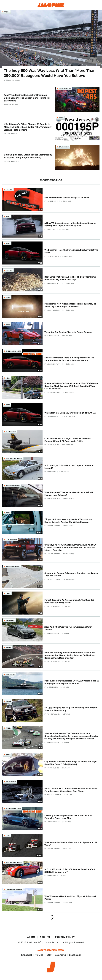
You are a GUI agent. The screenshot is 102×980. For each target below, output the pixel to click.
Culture (9, 189)
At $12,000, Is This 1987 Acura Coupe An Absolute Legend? (69, 467)
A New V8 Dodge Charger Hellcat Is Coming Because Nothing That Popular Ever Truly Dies (70, 224)
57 (41, 828)
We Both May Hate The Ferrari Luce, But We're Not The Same (71, 251)
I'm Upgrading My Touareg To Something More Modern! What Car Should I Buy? (71, 709)
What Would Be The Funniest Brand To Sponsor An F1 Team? (71, 844)
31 (41, 505)
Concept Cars (11, 539)
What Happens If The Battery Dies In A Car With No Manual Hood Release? (69, 494)
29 (41, 559)
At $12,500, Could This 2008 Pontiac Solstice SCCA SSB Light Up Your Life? (70, 871)
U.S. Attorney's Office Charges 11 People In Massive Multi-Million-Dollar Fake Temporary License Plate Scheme (28, 127)
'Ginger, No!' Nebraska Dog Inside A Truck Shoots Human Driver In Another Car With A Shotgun (68, 521)
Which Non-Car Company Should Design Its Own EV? (70, 413)
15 (41, 263)
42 (41, 586)
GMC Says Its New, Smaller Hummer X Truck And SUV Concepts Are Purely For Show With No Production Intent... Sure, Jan (70, 547)
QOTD (8, 324)
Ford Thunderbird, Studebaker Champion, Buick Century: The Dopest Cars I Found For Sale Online (27, 98)
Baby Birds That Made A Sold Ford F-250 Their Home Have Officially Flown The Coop (70, 278)
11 (41, 290)
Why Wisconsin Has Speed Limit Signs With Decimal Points (70, 898)
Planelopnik (11, 432)
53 (41, 371)
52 (41, 909)
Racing (7, 12)
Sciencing (60, 955)
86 (41, 774)
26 (41, 344)
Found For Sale (65, 89)
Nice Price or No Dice (14, 459)
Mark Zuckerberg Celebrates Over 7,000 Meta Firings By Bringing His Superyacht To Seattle (72, 682)
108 (40, 532)
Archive (45, 937)
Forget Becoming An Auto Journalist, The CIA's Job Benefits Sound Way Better (69, 601)
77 (41, 478)
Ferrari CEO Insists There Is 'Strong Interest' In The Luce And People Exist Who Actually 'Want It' (69, 359)
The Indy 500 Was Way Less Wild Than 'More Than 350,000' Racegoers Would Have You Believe (50, 73)
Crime (61, 118)
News (8, 216)
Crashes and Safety (14, 889)
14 (41, 801)
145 (40, 855)
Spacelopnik (64, 147)
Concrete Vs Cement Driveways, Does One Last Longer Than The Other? (71, 575)
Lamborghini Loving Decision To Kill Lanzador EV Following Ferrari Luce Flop (68, 817)
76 (41, 694)
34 (41, 397)
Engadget (27, 955)
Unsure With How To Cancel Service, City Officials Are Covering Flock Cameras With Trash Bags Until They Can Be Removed (71, 386)
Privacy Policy (65, 937)
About (31, 937)
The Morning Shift (13, 351)
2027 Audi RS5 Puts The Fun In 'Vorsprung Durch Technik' (68, 628)
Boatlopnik (11, 674)
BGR (49, 955)
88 (41, 424)
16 (41, 317)
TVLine (39, 955)
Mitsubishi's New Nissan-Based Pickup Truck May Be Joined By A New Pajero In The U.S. (70, 305)
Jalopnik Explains (13, 486)
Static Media (33, 942)
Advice (9, 701)
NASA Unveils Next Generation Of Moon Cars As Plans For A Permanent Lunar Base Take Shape (71, 790)
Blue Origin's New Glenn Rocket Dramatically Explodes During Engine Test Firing (28, 156)
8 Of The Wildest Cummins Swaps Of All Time (67, 197)
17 (41, 613)
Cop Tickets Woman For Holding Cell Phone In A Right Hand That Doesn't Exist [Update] (71, 763)
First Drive (10, 620)
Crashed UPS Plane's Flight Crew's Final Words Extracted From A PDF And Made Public (68, 440)
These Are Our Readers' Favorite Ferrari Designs (68, 332)
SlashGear (75, 955)
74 (41, 882)
